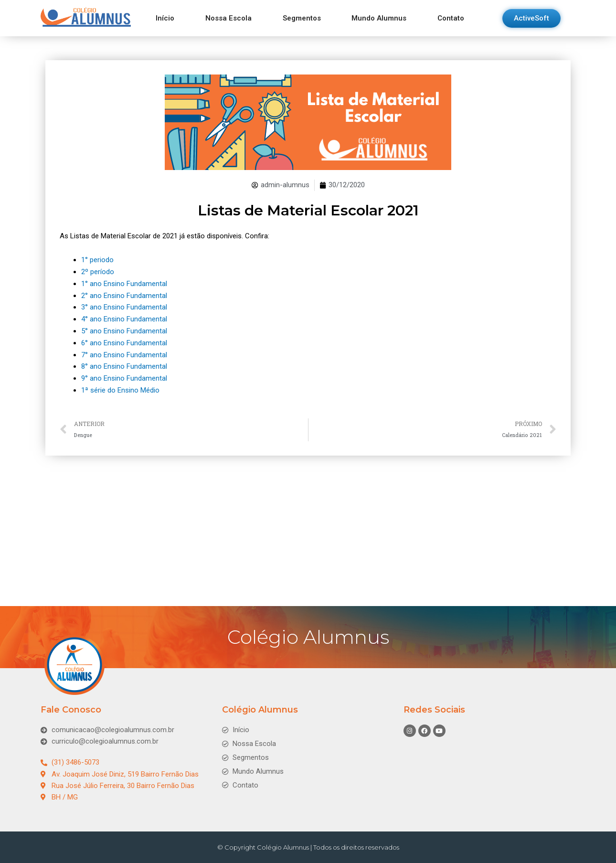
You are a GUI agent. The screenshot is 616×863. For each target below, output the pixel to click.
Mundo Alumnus (379, 18)
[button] (531, 18)
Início (165, 18)
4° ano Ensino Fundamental (124, 317)
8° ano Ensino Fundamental (124, 363)
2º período (98, 271)
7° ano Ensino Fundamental (124, 352)
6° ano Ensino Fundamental (124, 340)
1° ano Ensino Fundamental (124, 283)
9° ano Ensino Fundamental (124, 374)
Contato (451, 18)
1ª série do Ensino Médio (120, 386)
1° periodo (97, 260)
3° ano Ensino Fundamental (124, 306)
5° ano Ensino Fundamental (124, 329)
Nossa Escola (228, 18)
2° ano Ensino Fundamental (124, 294)
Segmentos (302, 18)
